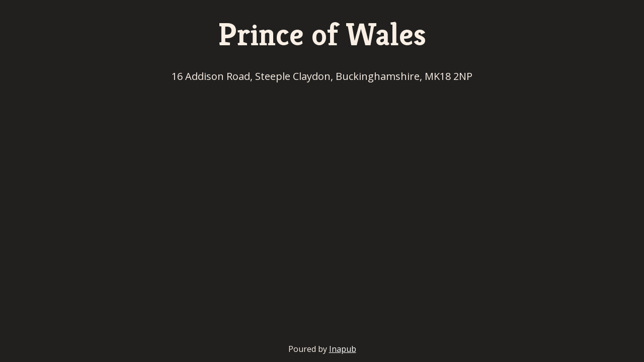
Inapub (343, 349)
